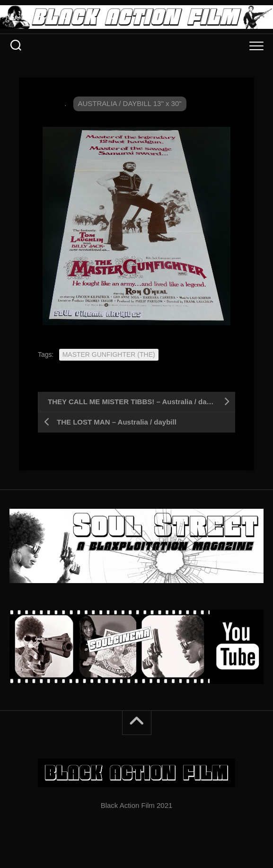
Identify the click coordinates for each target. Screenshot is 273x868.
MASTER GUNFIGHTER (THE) (109, 354)
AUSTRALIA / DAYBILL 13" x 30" (130, 103)
